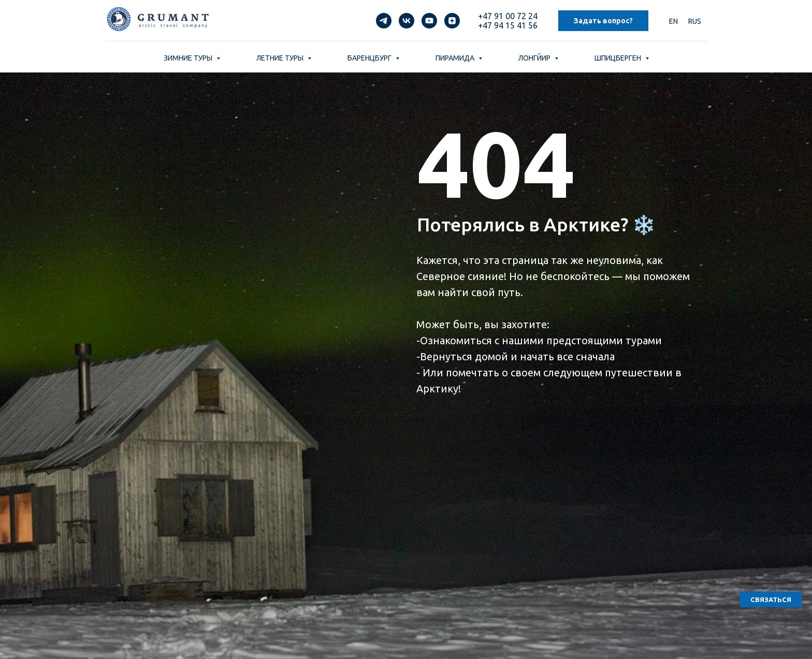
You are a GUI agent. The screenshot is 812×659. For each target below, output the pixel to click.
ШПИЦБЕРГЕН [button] (619, 58)
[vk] (407, 21)
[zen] (452, 21)
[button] (771, 599)
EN (673, 21)
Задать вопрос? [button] (603, 21)
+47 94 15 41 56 (508, 25)
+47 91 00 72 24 (508, 16)
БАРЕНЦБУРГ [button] (370, 58)
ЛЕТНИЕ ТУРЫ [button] (281, 58)
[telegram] (384, 21)
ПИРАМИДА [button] (456, 58)
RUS (695, 21)
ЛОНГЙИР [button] (535, 58)
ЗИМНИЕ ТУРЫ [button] (189, 58)
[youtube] (429, 21)
